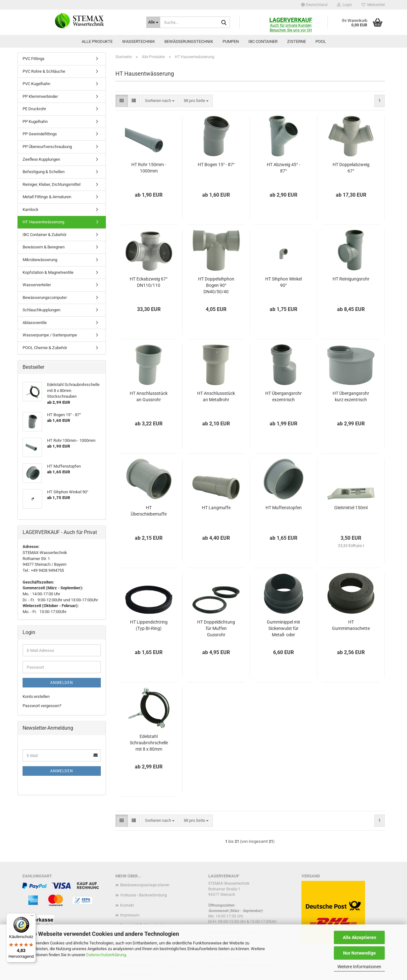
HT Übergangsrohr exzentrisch (283, 396)
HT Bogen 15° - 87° (216, 165)
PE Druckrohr (34, 109)
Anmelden (62, 683)
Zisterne (297, 41)
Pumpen (231, 41)
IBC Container (263, 41)
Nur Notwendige (359, 953)
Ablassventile (35, 323)
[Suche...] (153, 22)
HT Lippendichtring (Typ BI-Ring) (149, 625)
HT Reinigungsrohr (351, 279)
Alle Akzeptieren (359, 937)
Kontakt (127, 905)
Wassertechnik (138, 41)
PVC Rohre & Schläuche (44, 71)
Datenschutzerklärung (106, 955)
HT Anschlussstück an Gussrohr (149, 396)
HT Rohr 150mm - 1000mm (149, 168)
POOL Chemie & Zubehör (45, 348)
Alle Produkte (97, 41)
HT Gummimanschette (351, 625)
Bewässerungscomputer (45, 297)
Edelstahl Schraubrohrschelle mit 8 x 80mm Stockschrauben (149, 743)
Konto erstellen (36, 696)
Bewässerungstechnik (189, 41)
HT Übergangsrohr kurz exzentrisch (351, 396)
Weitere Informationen (359, 967)
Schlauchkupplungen (41, 310)
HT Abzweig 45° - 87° (283, 168)
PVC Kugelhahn (36, 84)
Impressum (130, 915)
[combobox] (160, 101)
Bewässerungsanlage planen (145, 885)
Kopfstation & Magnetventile (48, 272)
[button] (314, 5)
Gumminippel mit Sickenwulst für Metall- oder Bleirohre (283, 629)
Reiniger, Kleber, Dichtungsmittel (52, 184)
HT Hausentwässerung (43, 222)
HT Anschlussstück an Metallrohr (216, 396)
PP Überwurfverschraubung (47, 147)
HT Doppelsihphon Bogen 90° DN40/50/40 (216, 285)
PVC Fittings (34, 59)
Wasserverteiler (37, 285)
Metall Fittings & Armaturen (47, 197)
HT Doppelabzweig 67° (351, 168)
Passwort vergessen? (42, 706)
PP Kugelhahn (35, 122)
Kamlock (31, 210)
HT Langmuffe (216, 508)
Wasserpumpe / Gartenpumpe (50, 335)
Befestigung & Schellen (44, 172)
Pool (321, 41)
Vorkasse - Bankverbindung (144, 895)
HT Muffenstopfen (284, 508)
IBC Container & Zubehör (45, 235)
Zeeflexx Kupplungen (41, 159)
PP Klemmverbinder (40, 96)
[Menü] (32, 917)
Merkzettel (373, 5)
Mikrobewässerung (40, 260)
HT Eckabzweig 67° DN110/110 (149, 282)
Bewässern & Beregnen (44, 247)
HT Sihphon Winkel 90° (283, 282)
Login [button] (345, 5)
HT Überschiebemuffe (149, 511)
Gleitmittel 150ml (351, 508)
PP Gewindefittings (40, 134)
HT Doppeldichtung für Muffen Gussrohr (216, 628)
